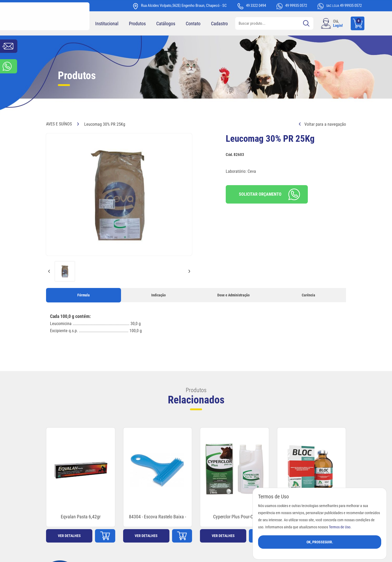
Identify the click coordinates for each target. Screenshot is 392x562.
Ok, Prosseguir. (320, 542)
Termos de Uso (340, 527)
